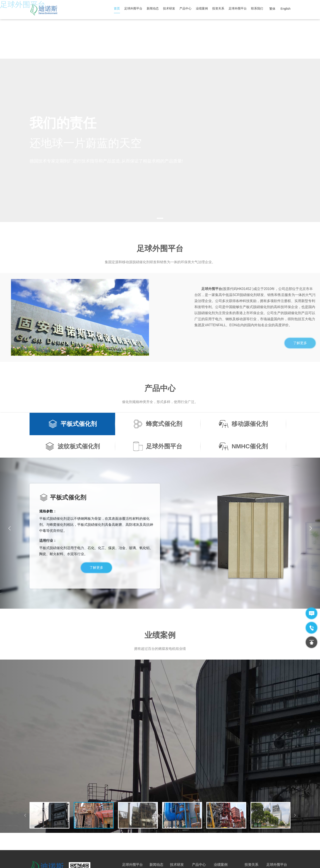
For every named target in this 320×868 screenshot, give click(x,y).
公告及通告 (252, 827)
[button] (311, 480)
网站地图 (176, 858)
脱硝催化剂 (199, 827)
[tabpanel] (160, 92)
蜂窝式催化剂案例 (226, 827)
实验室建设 (177, 834)
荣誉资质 (128, 834)
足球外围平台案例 (226, 841)
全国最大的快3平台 (13, 866)
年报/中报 (251, 834)
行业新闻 (155, 827)
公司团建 (272, 827)
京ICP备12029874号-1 (153, 858)
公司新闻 (155, 834)
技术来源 (176, 827)
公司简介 (128, 827)
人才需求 (272, 834)
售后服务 (198, 834)
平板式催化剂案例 (226, 834)
